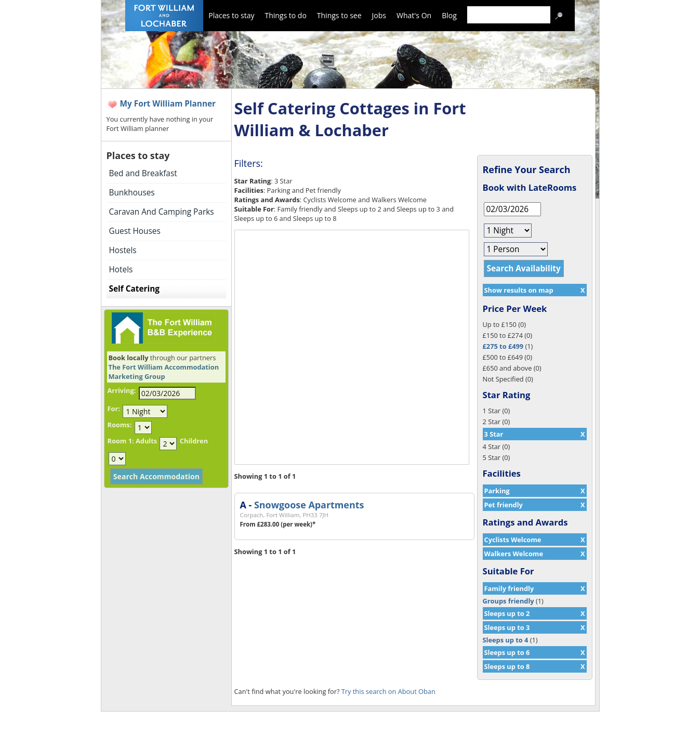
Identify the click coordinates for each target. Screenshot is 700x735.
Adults (146, 441)
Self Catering (134, 289)
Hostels (123, 250)
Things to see (339, 15)
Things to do (285, 15)
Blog (449, 15)
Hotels (121, 270)
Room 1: (121, 441)
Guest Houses (135, 231)
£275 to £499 (503, 346)
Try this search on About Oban (388, 691)
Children (194, 441)
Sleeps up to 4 (506, 640)
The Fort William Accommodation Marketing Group (164, 372)
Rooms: (120, 425)
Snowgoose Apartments (309, 505)
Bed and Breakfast (143, 173)
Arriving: (122, 390)
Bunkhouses (132, 193)
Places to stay (231, 15)
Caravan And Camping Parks (162, 212)
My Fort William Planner (168, 104)
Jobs (379, 15)
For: (114, 409)
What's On (414, 15)
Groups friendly (509, 601)
